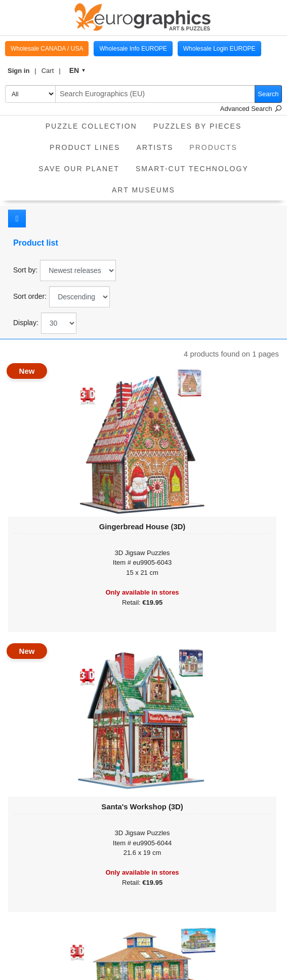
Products (217, 144)
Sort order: (30, 296)
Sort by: (25, 270)
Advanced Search (251, 109)
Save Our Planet (79, 169)
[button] (22, 71)
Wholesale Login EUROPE (219, 49)
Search (268, 94)
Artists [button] (155, 147)
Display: (26, 323)
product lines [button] (85, 147)
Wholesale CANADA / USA (47, 49)
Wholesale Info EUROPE (133, 49)
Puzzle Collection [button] (91, 126)
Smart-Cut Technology (192, 169)
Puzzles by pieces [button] (198, 126)
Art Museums (143, 190)
